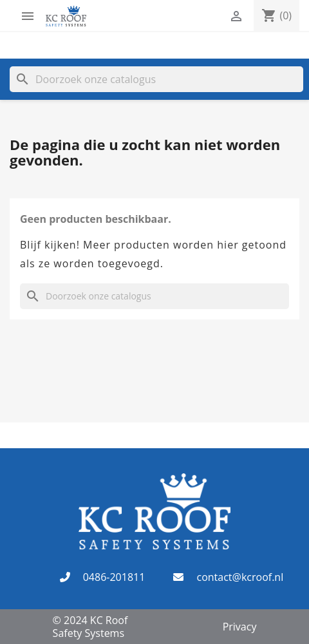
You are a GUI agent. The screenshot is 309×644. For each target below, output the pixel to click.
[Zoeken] (156, 79)
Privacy (240, 627)
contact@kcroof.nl (240, 577)
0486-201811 (114, 577)
